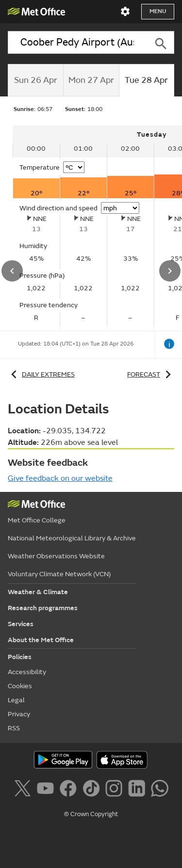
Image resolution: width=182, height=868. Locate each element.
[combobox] (77, 42)
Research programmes (43, 608)
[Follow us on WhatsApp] (159, 790)
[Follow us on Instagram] (116, 790)
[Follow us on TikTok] (93, 790)
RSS (14, 728)
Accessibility (27, 672)
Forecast (151, 374)
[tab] (35, 80)
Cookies (20, 686)
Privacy (19, 714)
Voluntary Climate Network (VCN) (59, 574)
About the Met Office (41, 640)
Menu (158, 11)
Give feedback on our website (60, 478)
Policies (20, 657)
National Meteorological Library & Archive (72, 538)
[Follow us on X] (24, 790)
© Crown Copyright (91, 814)
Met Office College (37, 520)
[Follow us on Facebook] (70, 790)
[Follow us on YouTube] (47, 790)
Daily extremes (41, 374)
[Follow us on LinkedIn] (139, 790)
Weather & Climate (38, 592)
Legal (16, 700)
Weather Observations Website (56, 556)
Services (21, 624)
